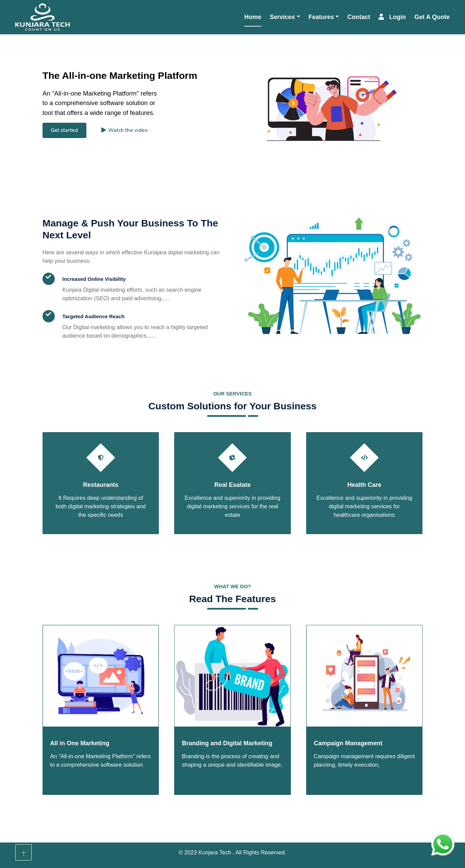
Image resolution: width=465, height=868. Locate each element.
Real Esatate (232, 485)
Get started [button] (64, 130)
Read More (72, 362)
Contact (359, 17)
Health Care (364, 485)
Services (282, 17)
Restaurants (101, 485)
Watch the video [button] (125, 130)
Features (321, 17)
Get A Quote (432, 17)
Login (392, 17)
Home (253, 17)
